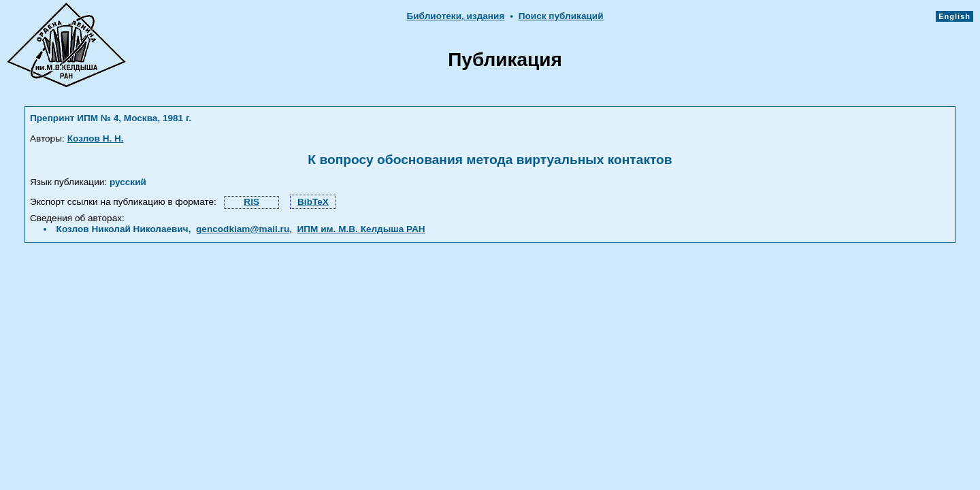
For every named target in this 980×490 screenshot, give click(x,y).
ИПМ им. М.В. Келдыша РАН (361, 229)
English (954, 16)
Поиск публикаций (561, 16)
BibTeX (313, 202)
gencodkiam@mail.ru (243, 229)
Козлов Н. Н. (96, 138)
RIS (251, 202)
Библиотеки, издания (455, 16)
